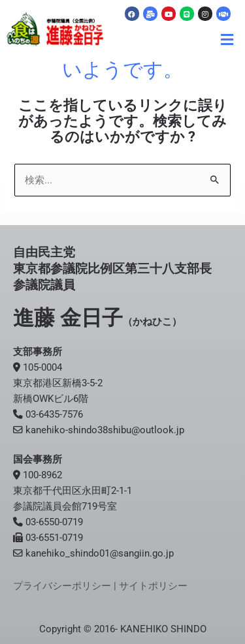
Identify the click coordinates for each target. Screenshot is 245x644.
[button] (227, 40)
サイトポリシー (153, 586)
